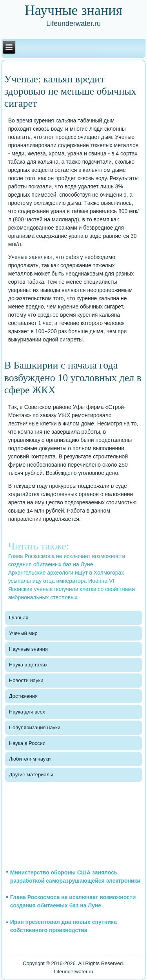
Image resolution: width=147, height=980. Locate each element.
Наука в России (27, 743)
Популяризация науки (35, 727)
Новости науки (26, 680)
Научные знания (28, 649)
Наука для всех (27, 712)
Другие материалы (31, 775)
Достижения (23, 696)
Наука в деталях (28, 665)
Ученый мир (23, 633)
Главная (19, 618)
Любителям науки (30, 759)
